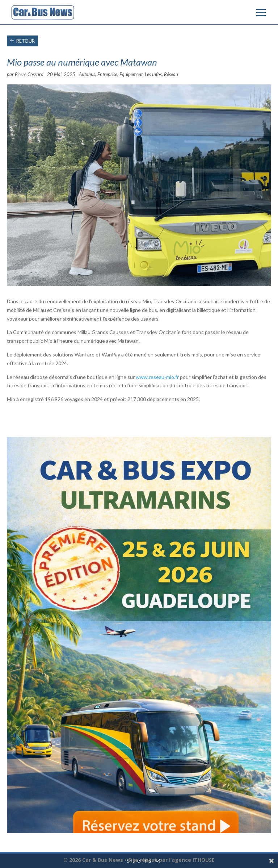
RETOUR (26, 41)
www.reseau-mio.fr (157, 377)
